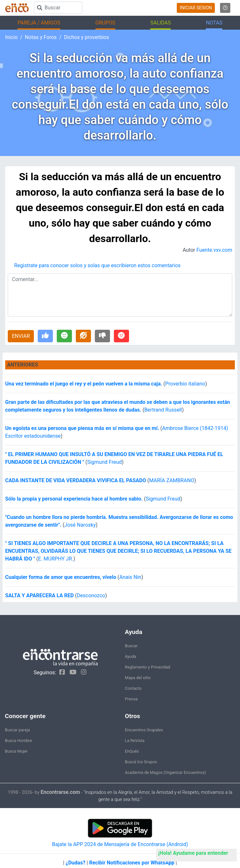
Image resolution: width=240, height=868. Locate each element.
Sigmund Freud (104, 462)
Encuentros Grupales (144, 730)
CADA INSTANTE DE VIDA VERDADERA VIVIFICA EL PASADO (76, 480)
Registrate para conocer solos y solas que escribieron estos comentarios (97, 265)
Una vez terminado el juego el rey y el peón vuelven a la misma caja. (84, 384)
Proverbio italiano (185, 384)
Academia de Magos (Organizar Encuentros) (165, 772)
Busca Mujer (16, 751)
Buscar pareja (17, 730)
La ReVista (135, 741)
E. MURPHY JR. (56, 559)
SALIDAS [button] (160, 23)
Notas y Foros (41, 37)
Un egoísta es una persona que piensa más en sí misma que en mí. (82, 428)
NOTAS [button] (214, 23)
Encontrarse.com (60, 792)
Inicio (11, 37)
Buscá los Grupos (141, 762)
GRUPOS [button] (105, 23)
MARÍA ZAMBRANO (172, 480)
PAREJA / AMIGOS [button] (39, 23)
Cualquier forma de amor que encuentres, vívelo (61, 577)
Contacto (133, 688)
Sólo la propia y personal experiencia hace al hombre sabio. (75, 499)
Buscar (131, 646)
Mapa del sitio (138, 678)
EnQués (132, 751)
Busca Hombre (18, 741)
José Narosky (80, 525)
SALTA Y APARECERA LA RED (40, 595)
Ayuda (130, 656)
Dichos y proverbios (86, 37)
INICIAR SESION (196, 8)
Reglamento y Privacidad (148, 667)
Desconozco (91, 595)
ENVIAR (21, 336)
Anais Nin (130, 577)
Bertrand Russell (163, 410)
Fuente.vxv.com (214, 250)
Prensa (131, 699)
